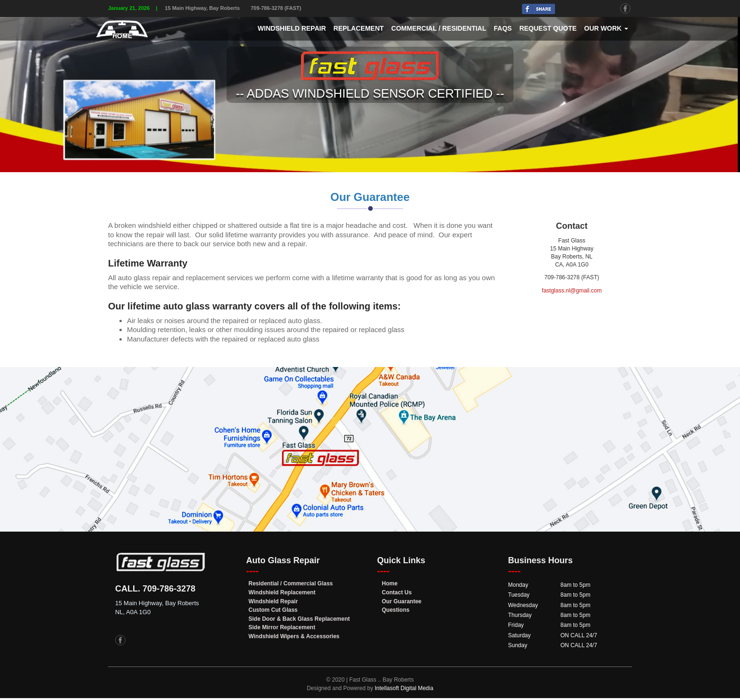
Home (390, 583)
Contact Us (397, 592)
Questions (396, 610)
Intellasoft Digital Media (404, 688)
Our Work (606, 28)
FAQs (503, 28)
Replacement (359, 28)
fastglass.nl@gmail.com (572, 291)
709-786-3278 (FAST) (276, 8)
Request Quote (548, 28)
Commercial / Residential (439, 28)
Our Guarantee (402, 601)
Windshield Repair (292, 28)
